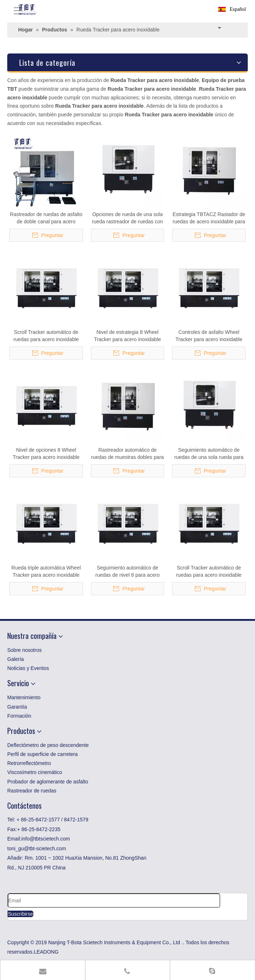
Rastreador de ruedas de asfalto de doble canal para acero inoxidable (46, 218)
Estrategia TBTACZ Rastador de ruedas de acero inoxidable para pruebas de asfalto (209, 218)
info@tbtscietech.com (46, 839)
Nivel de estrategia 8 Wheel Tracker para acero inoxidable (128, 336)
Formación (19, 716)
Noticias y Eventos (28, 668)
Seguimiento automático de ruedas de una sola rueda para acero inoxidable (209, 454)
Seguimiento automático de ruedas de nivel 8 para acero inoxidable (127, 572)
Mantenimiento (24, 697)
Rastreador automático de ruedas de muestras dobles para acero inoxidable (128, 454)
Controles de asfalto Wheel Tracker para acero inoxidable (209, 336)
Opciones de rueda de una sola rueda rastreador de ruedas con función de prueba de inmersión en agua (128, 218)
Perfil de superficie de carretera (43, 754)
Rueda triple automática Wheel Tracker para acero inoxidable (46, 571)
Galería (16, 659)
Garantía (17, 707)
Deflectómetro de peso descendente (48, 745)
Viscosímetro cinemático (35, 772)
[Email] (114, 901)
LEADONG (46, 952)
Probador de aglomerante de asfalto (48, 782)
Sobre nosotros (24, 650)
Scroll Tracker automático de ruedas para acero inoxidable (46, 336)
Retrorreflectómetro (29, 763)
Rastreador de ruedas (32, 791)
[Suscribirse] (20, 914)
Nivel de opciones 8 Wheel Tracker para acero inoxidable (46, 454)
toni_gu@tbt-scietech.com (37, 848)
